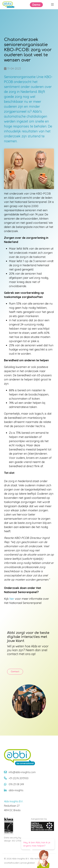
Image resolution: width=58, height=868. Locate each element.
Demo (36, 5)
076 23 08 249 (16, 784)
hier (12, 599)
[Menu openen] (52, 5)
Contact (15, 672)
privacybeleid (28, 863)
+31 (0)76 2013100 (19, 778)
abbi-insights (16, 790)
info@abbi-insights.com (22, 772)
